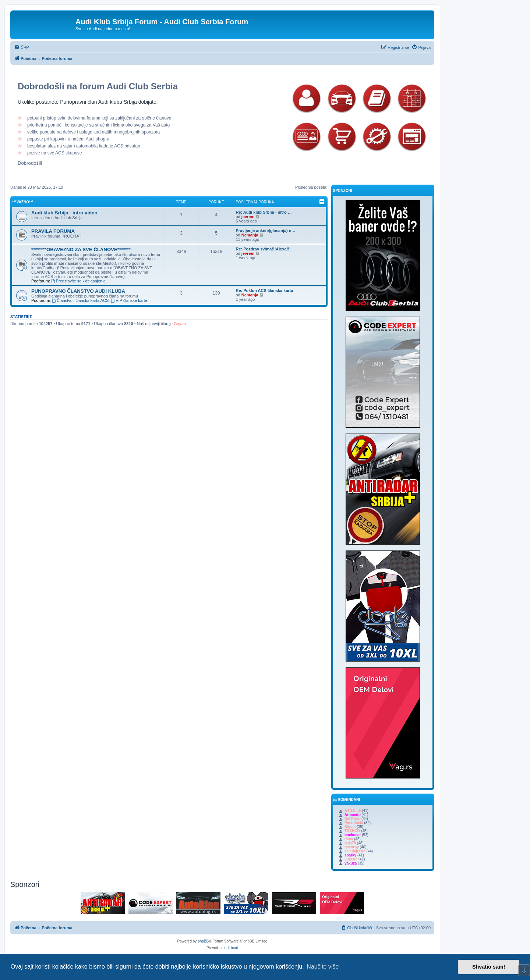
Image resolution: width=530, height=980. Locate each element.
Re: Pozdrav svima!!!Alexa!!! (263, 249)
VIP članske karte (129, 300)
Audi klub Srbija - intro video (64, 213)
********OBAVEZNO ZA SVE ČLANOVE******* (81, 250)
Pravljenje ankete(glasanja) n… (266, 231)
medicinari (230, 948)
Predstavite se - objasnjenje (78, 281)
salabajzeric (355, 851)
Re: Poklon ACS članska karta (265, 291)
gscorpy (352, 847)
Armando (353, 815)
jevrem (248, 217)
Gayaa (180, 324)
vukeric (351, 859)
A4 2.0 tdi (353, 811)
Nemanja (250, 235)
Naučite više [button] (323, 967)
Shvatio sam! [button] (489, 967)
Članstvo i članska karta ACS (80, 300)
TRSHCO (352, 831)
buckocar (353, 835)
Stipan (350, 827)
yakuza (351, 863)
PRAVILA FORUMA (53, 231)
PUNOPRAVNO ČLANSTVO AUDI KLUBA (78, 291)
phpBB (203, 941)
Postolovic (354, 823)
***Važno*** (23, 202)
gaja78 (350, 843)
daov (349, 839)
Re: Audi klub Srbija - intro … (264, 212)
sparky (350, 855)
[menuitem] (22, 47)
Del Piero (352, 819)
